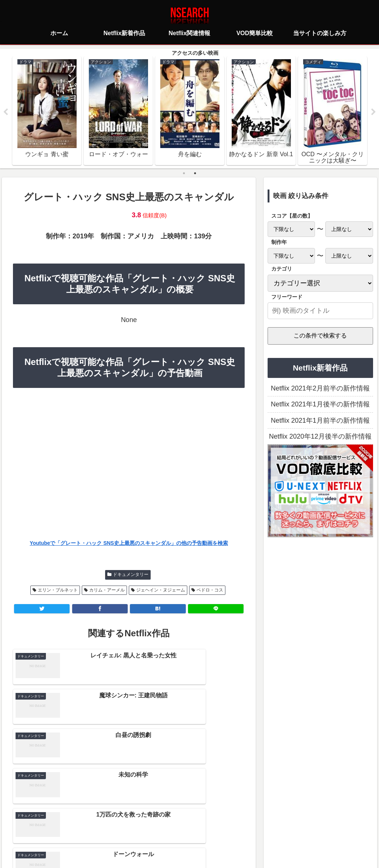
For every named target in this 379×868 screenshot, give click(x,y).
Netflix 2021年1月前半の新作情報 (320, 421)
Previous (6, 113)
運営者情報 (246, 830)
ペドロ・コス (210, 590)
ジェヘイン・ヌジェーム (161, 590)
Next (373, 113)
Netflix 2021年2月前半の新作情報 (320, 389)
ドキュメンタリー (131, 575)
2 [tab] (195, 174)
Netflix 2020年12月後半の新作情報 (320, 437)
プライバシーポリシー (145, 830)
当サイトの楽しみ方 (202, 830)
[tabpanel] (47, 111)
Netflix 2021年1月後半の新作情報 (320, 405)
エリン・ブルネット (58, 590)
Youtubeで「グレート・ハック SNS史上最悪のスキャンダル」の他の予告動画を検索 (129, 543)
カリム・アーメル (107, 590)
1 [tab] (184, 174)
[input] (320, 311)
